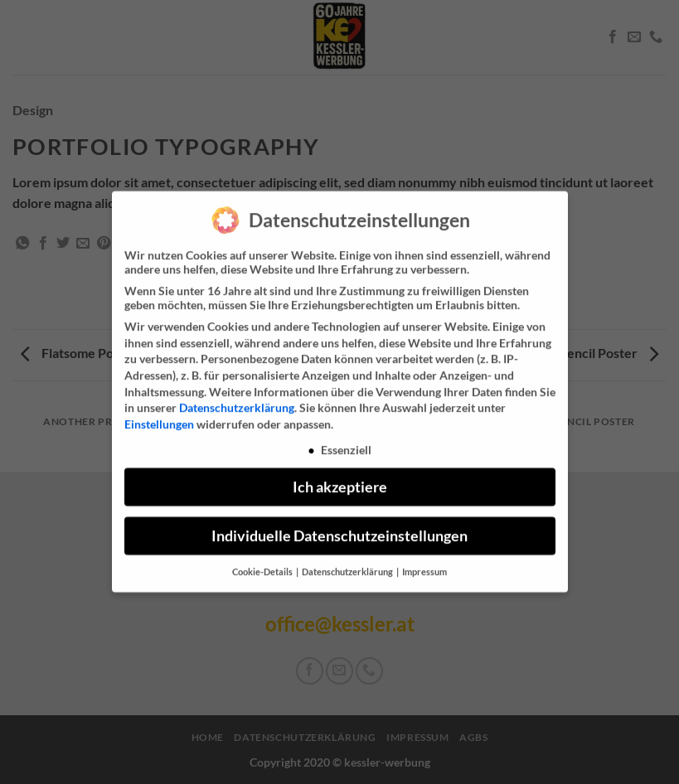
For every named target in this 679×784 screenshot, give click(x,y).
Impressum (424, 564)
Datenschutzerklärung (237, 399)
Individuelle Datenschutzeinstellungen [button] (339, 528)
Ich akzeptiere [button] (340, 479)
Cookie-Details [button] (263, 564)
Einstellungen (159, 416)
